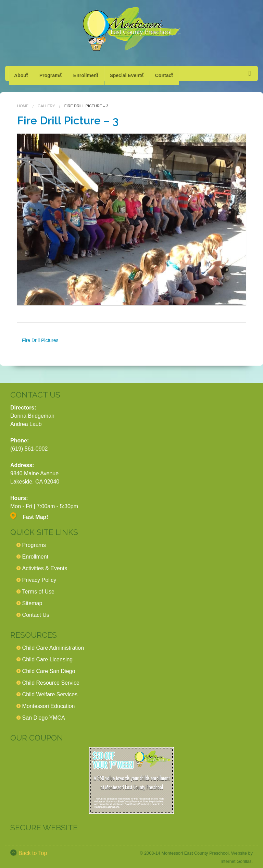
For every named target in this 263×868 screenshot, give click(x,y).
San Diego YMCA (44, 714)
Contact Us (36, 611)
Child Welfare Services (50, 690)
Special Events (145, 73)
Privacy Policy (39, 576)
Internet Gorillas (236, 857)
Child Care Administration (53, 644)
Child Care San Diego (49, 667)
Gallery (46, 102)
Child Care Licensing (48, 655)
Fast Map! (35, 513)
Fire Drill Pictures (40, 336)
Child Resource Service (51, 679)
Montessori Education (49, 702)
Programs (56, 73)
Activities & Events (45, 564)
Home (23, 102)
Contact (188, 73)
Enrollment (98, 73)
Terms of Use (38, 588)
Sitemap (32, 599)
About (21, 73)
